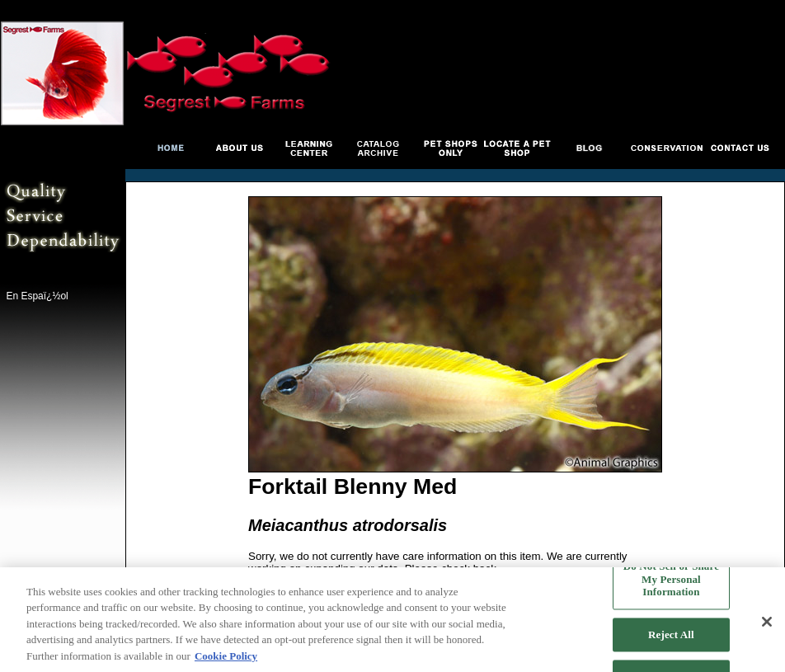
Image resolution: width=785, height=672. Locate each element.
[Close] (767, 623)
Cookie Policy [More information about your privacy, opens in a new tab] (226, 658)
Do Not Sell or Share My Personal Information (671, 581)
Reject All (671, 636)
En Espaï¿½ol (37, 296)
